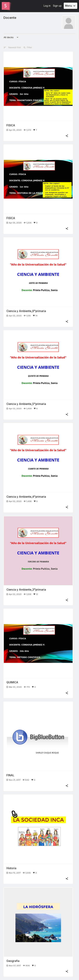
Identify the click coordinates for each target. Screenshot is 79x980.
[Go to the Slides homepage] (6, 6)
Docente (10, 18)
